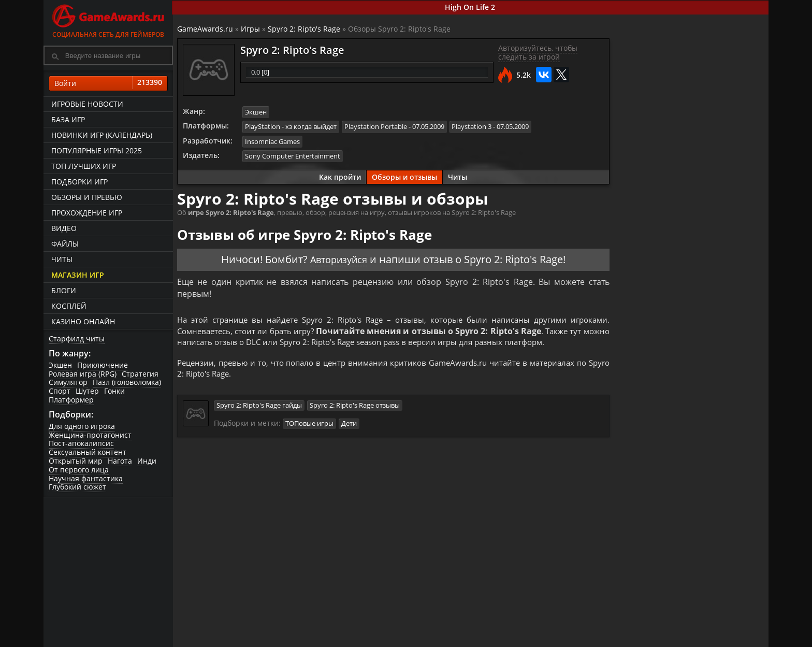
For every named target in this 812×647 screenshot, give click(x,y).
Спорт (60, 391)
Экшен (60, 365)
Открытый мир (76, 461)
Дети (350, 426)
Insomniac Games (273, 141)
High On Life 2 (471, 7)
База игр (68, 119)
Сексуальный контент (88, 452)
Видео (64, 228)
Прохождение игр (87, 213)
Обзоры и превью (87, 197)
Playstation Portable (377, 126)
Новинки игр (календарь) (102, 135)
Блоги (64, 290)
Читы (62, 259)
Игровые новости (87, 104)
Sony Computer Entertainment (294, 155)
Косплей (69, 306)
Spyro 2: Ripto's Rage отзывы (356, 408)
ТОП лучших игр (84, 166)
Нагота (120, 461)
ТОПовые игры (310, 426)
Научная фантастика (86, 478)
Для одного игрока (82, 426)
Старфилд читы (77, 339)
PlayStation (264, 126)
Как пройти (340, 176)
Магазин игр (78, 275)
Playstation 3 (473, 126)
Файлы (65, 244)
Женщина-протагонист (90, 435)
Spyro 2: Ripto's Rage (305, 29)
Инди (147, 461)
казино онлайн (83, 321)
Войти (108, 83)
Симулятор (68, 383)
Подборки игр (79, 182)
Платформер (71, 400)
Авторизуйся (339, 258)
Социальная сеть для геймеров (108, 19)
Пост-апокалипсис (81, 444)
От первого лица (79, 470)
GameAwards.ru (206, 29)
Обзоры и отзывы (404, 176)
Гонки (114, 391)
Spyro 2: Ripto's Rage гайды (260, 408)
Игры (251, 29)
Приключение (103, 365)
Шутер (87, 391)
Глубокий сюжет (77, 487)
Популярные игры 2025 (97, 150)
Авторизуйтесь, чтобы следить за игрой (537, 53)
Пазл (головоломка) (127, 383)
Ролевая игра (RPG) (83, 374)
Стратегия (140, 374)
